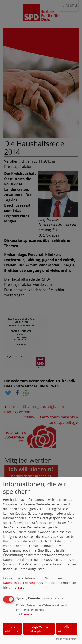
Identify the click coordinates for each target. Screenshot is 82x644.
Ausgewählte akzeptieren (39, 629)
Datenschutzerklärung (19, 583)
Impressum (19, 587)
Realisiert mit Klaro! (66, 639)
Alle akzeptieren (67, 629)
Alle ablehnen (12, 629)
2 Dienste (24, 614)
